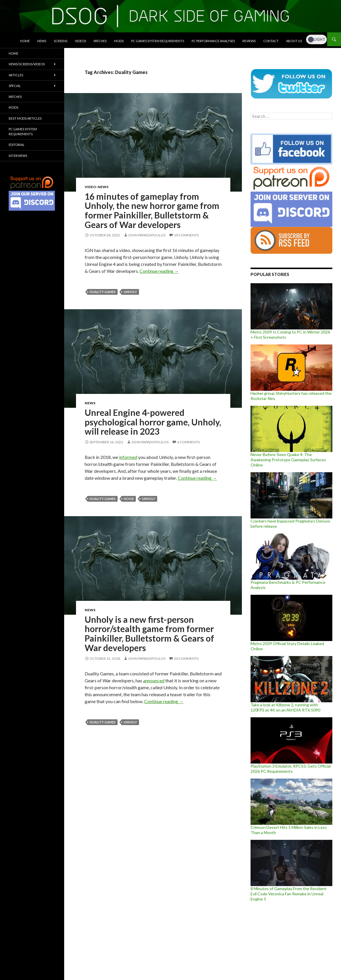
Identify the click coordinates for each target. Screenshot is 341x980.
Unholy (130, 292)
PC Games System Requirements (158, 41)
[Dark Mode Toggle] (316, 39)
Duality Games (103, 292)
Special (15, 86)
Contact (271, 41)
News (42, 41)
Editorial (17, 145)
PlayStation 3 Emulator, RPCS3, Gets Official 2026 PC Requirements (291, 769)
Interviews (18, 156)
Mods (119, 41)
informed (128, 457)
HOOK (129, 499)
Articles (16, 75)
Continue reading (159, 271)
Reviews (249, 41)
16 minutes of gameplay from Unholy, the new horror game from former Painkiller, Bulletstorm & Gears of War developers (152, 210)
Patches (100, 41)
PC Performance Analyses (213, 41)
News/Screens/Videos (27, 64)
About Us (294, 41)
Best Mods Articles (25, 118)
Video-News (97, 187)
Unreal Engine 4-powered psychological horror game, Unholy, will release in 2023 (153, 422)
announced (154, 680)
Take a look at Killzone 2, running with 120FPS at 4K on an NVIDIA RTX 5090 (285, 707)
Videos (80, 41)
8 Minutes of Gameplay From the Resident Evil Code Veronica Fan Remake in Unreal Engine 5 (289, 894)
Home (25, 41)
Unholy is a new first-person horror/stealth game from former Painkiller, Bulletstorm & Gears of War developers (149, 633)
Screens (61, 41)
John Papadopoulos (147, 235)
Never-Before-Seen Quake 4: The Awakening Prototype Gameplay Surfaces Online (288, 460)
